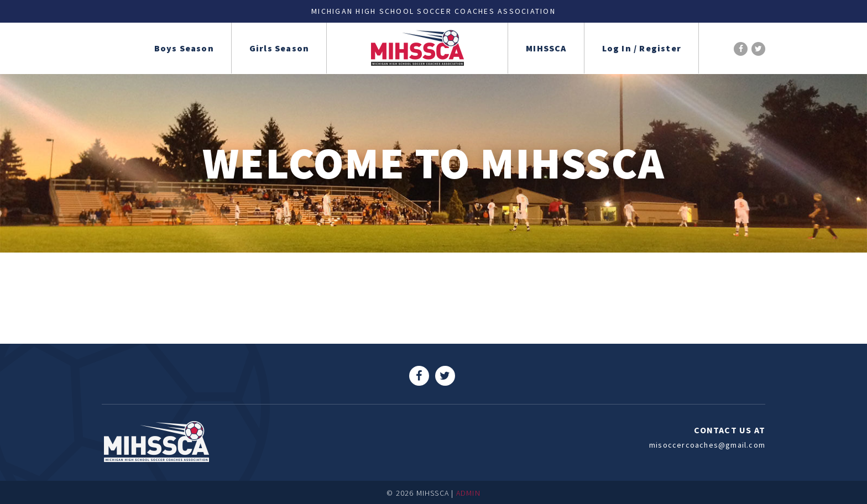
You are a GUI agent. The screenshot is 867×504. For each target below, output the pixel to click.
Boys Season (184, 48)
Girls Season (279, 48)
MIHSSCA (546, 48)
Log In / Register (642, 48)
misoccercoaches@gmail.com (707, 445)
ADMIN (468, 493)
